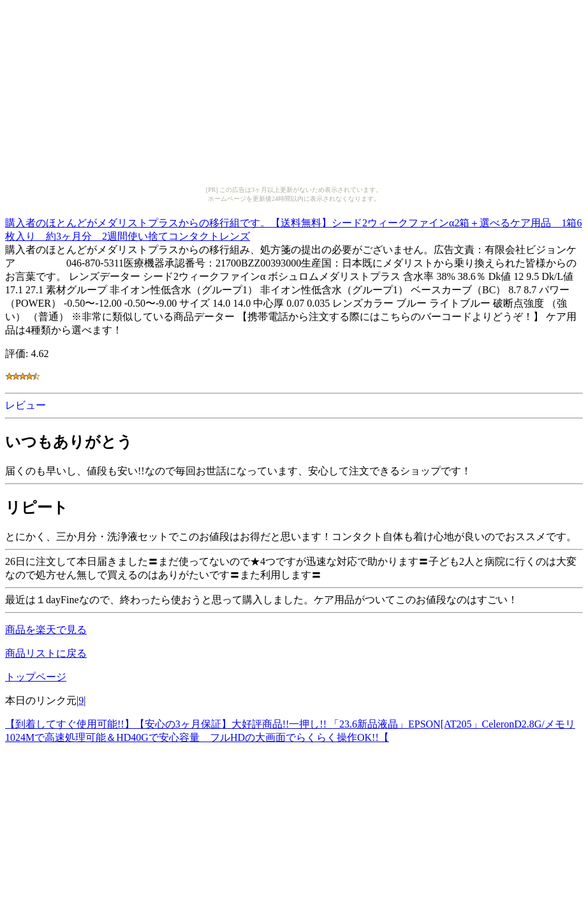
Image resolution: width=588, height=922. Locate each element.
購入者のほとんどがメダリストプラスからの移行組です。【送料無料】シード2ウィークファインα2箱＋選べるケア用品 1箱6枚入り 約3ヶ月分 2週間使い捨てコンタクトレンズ (293, 228)
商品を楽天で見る (46, 630)
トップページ (36, 677)
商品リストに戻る (46, 653)
